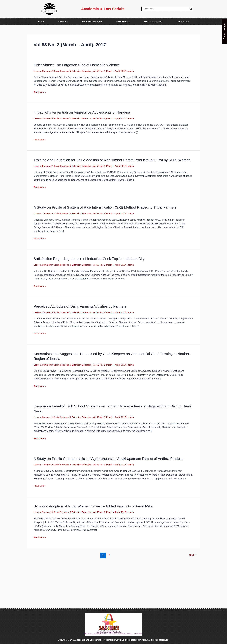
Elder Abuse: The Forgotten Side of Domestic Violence (79, 65)
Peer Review (123, 21)
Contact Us (183, 21)
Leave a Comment (43, 71)
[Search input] (166, 9)
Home (41, 21)
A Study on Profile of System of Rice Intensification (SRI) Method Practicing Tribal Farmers (109, 212)
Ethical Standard (153, 21)
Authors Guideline (92, 21)
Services (63, 21)
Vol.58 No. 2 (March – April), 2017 (113, 71)
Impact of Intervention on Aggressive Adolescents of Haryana (84, 112)
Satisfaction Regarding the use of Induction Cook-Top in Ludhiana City (92, 264)
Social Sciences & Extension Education (75, 71)
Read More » (40, 92)
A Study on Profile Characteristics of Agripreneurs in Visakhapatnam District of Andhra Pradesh (113, 463)
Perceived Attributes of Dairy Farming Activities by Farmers (83, 311)
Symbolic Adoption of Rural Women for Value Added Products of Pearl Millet (97, 511)
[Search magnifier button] (191, 9)
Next (193, 560)
